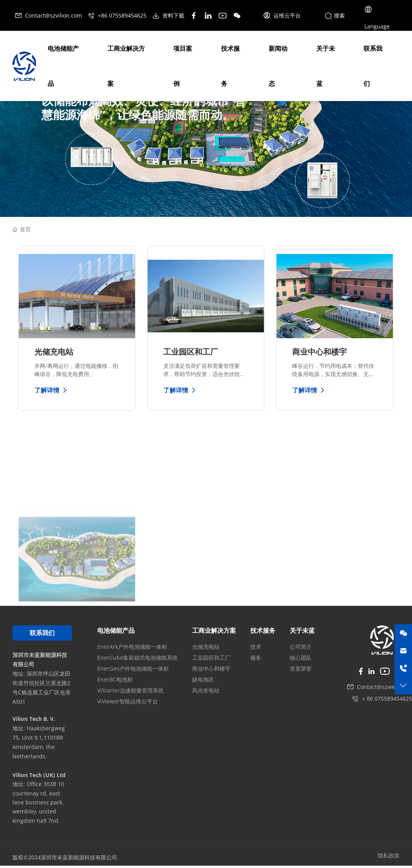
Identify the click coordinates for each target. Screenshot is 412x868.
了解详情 (52, 390)
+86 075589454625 (118, 15)
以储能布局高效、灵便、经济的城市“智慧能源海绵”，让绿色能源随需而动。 (144, 107)
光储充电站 (54, 352)
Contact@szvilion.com (49, 15)
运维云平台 (282, 15)
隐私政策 (389, 855)
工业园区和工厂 (191, 352)
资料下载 (169, 15)
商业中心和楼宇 (319, 352)
